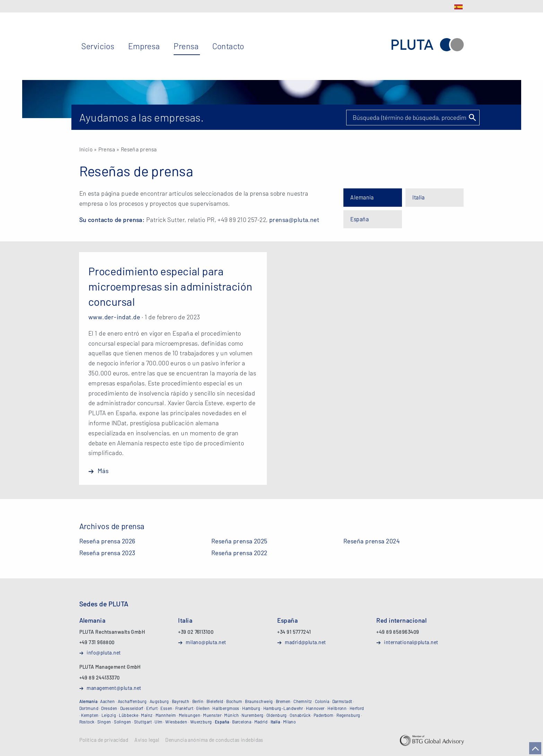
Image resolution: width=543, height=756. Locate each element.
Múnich (231, 715)
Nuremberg (252, 715)
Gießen (203, 708)
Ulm (158, 722)
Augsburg (159, 701)
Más (103, 471)
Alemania (362, 197)
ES (458, 7)
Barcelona (242, 722)
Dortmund (89, 708)
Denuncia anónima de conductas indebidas (214, 740)
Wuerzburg (201, 722)
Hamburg (251, 708)
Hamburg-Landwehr (283, 708)
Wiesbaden (176, 722)
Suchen (472, 117)
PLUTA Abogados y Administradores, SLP (428, 45)
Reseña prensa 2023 (107, 553)
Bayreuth (181, 701)
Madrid (261, 722)
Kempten (90, 715)
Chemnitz (303, 701)
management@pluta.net (114, 688)
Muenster (212, 715)
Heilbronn (337, 708)
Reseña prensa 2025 (239, 541)
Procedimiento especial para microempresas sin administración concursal (170, 286)
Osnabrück (300, 715)
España (360, 219)
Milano (290, 722)
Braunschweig (259, 701)
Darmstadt (342, 701)
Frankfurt (184, 708)
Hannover (315, 708)
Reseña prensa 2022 (239, 553)
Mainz (147, 715)
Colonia (322, 701)
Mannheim (166, 715)
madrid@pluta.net (305, 642)
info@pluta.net (104, 652)
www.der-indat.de (114, 317)
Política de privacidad (104, 740)
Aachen (107, 701)
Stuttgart (143, 722)
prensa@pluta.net (294, 220)
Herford (357, 708)
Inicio (86, 149)
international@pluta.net (411, 642)
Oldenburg (277, 715)
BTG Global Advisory (432, 740)
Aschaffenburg (132, 701)
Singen (104, 722)
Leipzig (109, 715)
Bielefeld (215, 701)
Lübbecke (129, 715)
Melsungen (190, 715)
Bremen (283, 701)
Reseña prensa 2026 (107, 541)
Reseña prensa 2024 (371, 541)
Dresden (109, 708)
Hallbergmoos (226, 708)
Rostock (87, 722)
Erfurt (152, 708)
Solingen (123, 722)
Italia (419, 197)
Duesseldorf (132, 708)
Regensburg (348, 715)
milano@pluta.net (206, 642)
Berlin (198, 701)
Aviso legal (147, 740)
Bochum (234, 701)
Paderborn (324, 715)
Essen (166, 708)
